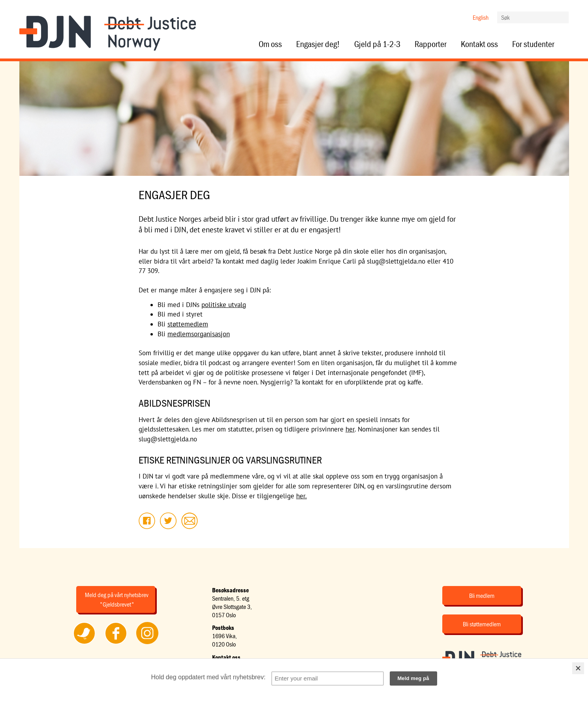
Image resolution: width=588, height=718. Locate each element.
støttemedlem (188, 324)
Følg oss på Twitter (84, 644)
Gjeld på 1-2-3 (377, 44)
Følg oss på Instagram (147, 644)
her (350, 429)
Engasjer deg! (318, 44)
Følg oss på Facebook (116, 644)
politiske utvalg (224, 305)
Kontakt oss (479, 44)
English (481, 17)
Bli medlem (482, 596)
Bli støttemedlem (482, 624)
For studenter (533, 44)
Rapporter (431, 44)
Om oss (270, 44)
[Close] (578, 668)
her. (302, 496)
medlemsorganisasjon (199, 334)
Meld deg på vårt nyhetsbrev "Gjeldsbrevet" (117, 599)
